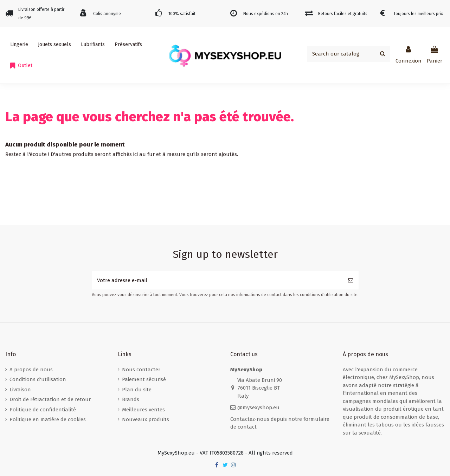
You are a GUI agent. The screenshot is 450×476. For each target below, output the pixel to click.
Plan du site (137, 390)
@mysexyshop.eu (258, 407)
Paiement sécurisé (144, 379)
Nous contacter (141, 370)
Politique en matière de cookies (48, 419)
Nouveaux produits (146, 419)
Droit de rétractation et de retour (50, 399)
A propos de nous (31, 370)
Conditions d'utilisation (38, 379)
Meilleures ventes (143, 410)
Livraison (20, 390)
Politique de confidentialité (43, 410)
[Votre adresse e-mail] (217, 281)
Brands (131, 399)
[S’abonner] (351, 281)
